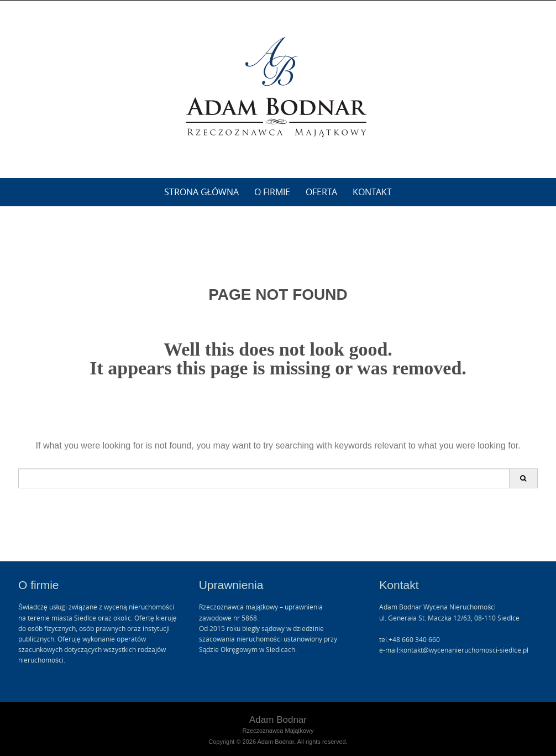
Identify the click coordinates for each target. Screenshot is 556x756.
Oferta (321, 192)
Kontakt (372, 192)
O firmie (272, 192)
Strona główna (202, 192)
